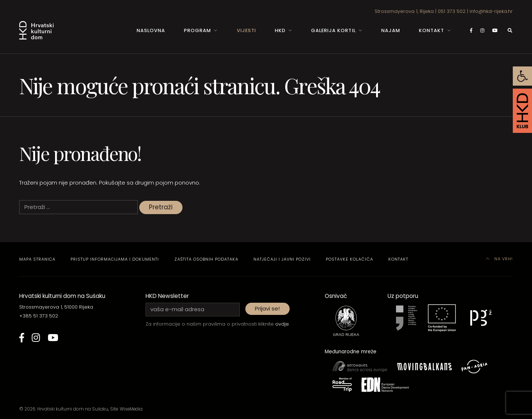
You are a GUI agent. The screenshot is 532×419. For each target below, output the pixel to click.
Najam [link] (391, 30)
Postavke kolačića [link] (349, 259)
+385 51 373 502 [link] (39, 316)
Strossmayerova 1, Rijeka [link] (404, 11)
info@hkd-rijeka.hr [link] (491, 11)
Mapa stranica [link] (37, 259)
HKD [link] (280, 30)
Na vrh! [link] (499, 259)
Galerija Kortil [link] (333, 30)
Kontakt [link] (432, 30)
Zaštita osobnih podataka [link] (206, 259)
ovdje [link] (282, 324)
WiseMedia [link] (131, 409)
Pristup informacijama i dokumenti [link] (115, 259)
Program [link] (197, 30)
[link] (522, 76)
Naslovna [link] (151, 30)
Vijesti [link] (246, 30)
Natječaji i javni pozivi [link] (282, 259)
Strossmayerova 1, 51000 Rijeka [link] (56, 307)
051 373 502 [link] (452, 11)
